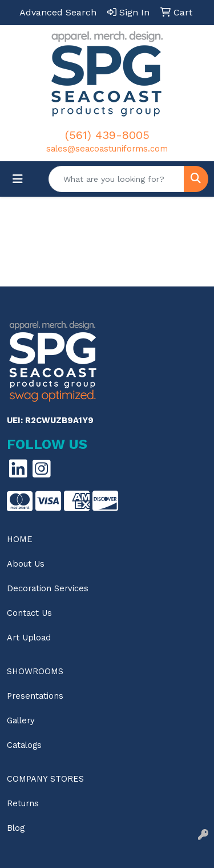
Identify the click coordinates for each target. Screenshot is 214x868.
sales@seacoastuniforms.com (107, 149)
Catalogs (24, 745)
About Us (26, 564)
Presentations (35, 696)
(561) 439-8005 (107, 135)
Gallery (21, 720)
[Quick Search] (116, 179)
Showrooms (35, 671)
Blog (16, 828)
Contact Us (29, 613)
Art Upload (29, 638)
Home (20, 539)
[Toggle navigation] (18, 179)
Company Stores (45, 779)
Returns (23, 803)
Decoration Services (48, 588)
